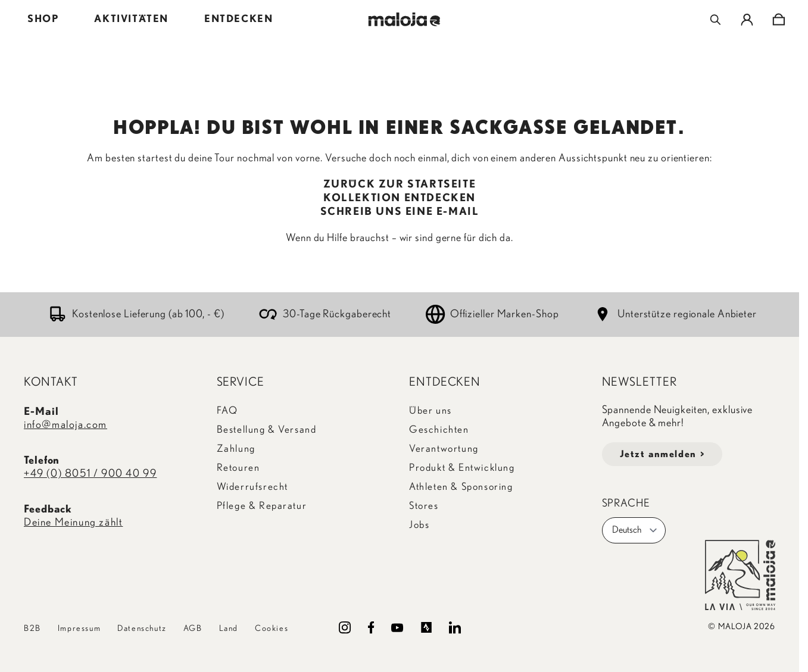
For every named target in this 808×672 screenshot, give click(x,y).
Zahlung (236, 448)
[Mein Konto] (747, 20)
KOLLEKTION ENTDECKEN (400, 198)
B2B (32, 629)
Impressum (79, 629)
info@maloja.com (65, 425)
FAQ (227, 410)
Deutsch (635, 530)
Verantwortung (444, 448)
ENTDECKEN (238, 19)
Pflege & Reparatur (262, 506)
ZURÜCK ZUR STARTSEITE (400, 185)
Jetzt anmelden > (662, 454)
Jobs (419, 525)
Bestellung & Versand (267, 429)
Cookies (272, 629)
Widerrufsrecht (252, 487)
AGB (193, 629)
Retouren (238, 468)
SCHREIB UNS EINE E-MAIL (400, 212)
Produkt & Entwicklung (462, 468)
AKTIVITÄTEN (131, 19)
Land (229, 629)
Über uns (430, 410)
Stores (424, 506)
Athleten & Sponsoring (461, 487)
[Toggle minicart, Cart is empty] (779, 20)
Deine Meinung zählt (73, 523)
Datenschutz (142, 629)
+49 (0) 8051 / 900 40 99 (90, 474)
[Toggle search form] (715, 20)
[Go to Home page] (404, 19)
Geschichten (439, 429)
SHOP (43, 19)
